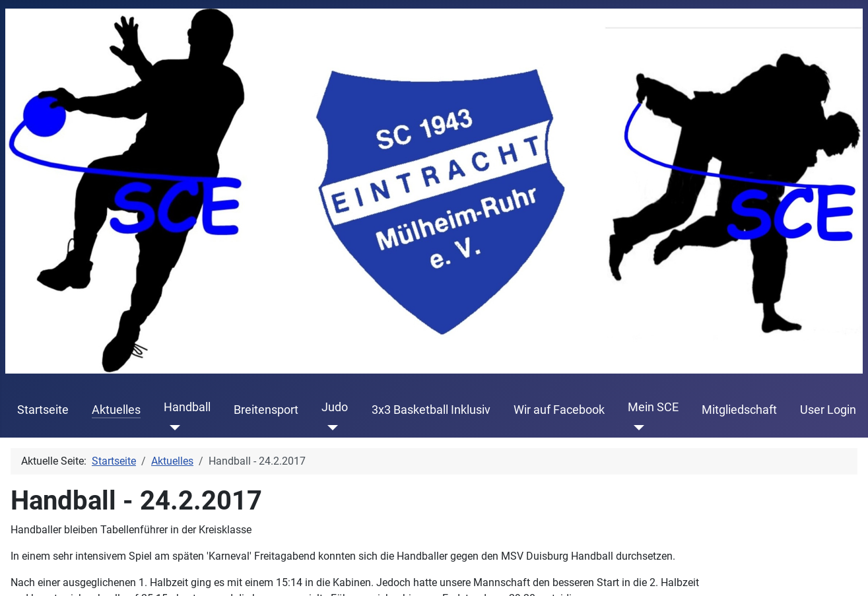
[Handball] (172, 427)
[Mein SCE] (636, 427)
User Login (828, 410)
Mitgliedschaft (739, 410)
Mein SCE (653, 407)
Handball (187, 407)
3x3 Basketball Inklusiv (431, 410)
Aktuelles (116, 410)
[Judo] (330, 427)
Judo (335, 407)
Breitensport (266, 410)
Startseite (43, 410)
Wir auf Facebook (559, 410)
